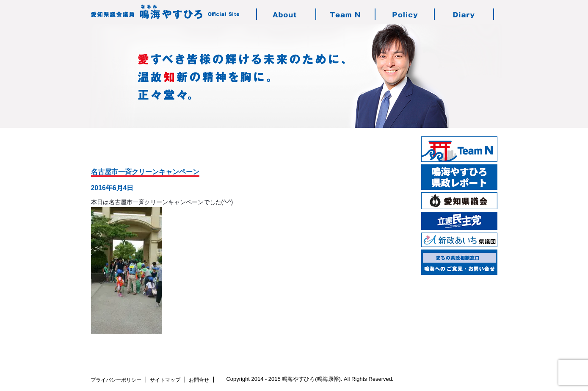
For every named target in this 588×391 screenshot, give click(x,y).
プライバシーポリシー (116, 380)
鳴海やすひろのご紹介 (287, 14)
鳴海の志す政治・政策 (405, 14)
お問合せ (199, 380)
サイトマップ (165, 380)
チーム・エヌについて (346, 14)
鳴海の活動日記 (464, 14)
